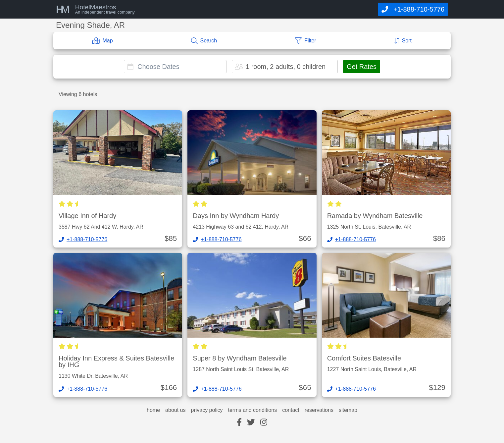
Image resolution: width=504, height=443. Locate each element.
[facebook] (239, 423)
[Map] (103, 41)
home (153, 410)
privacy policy (207, 410)
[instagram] (264, 423)
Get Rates (362, 67)
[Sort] (403, 41)
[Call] (413, 9)
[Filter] (306, 41)
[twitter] (251, 423)
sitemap (348, 410)
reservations (319, 410)
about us (175, 410)
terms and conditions (253, 410)
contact (291, 410)
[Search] (204, 41)
